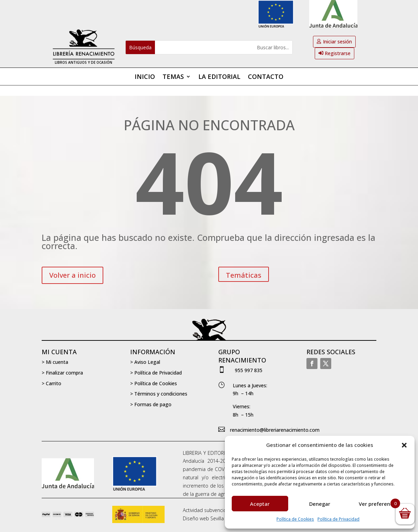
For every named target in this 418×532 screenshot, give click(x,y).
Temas (173, 77)
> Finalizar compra (62, 373)
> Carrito (51, 383)
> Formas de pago (151, 404)
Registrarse (338, 53)
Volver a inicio (72, 275)
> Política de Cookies (154, 383)
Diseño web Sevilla (203, 518)
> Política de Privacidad (156, 373)
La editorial (219, 77)
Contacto (266, 77)
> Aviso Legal (145, 362)
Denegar (320, 504)
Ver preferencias (379, 504)
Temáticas (244, 275)
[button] (404, 445)
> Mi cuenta (55, 362)
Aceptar (260, 504)
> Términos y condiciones (159, 394)
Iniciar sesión (337, 42)
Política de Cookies (295, 519)
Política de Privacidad (338, 519)
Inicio (145, 77)
